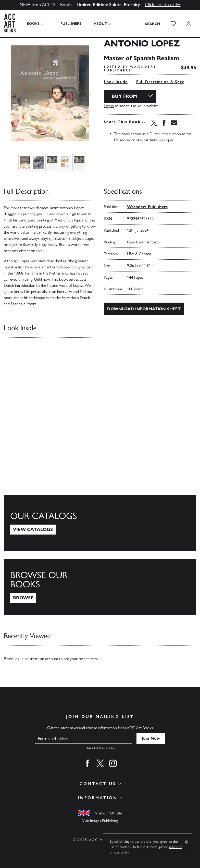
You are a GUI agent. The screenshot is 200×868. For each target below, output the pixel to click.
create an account (44, 659)
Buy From (124, 96)
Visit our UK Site (109, 813)
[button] (173, 24)
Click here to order (163, 5)
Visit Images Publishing (100, 821)
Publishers (66, 24)
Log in (109, 106)
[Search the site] (153, 24)
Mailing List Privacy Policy (100, 748)
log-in (19, 659)
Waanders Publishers (147, 207)
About (96, 24)
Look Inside (116, 82)
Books (33, 24)
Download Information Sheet (144, 309)
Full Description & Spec (160, 82)
